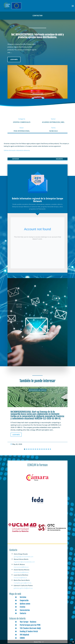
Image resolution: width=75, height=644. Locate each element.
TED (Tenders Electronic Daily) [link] (30, 628)
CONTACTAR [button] (38, 16)
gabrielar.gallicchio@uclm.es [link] (23, 588)
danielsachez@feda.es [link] (21, 573)
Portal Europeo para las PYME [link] (30, 625)
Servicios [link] (23, 597)
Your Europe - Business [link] (28, 622)
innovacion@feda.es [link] (21, 578)
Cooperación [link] (24, 600)
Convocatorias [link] (25, 610)
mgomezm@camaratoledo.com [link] (25, 564)
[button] (73, 6)
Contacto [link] (23, 613)
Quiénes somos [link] (25, 604)
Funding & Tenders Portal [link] (29, 631)
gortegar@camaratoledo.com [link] (24, 559)
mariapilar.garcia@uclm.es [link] (23, 583)
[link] (15, 159)
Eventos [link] (23, 607)
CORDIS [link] (22, 638)
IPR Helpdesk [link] (24, 635)
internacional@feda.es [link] (22, 569)
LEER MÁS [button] (14, 59)
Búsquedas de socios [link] (37, 390)
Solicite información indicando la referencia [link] (17, 150)
